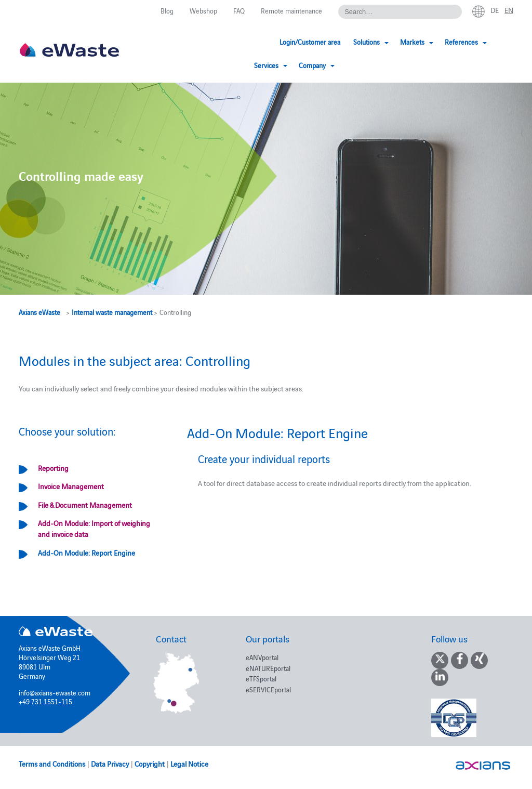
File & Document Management (85, 505)
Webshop (203, 10)
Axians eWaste (39, 312)
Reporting (53, 468)
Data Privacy (110, 764)
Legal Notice (189, 764)
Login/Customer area (234, 42)
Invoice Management (71, 486)
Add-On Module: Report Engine (87, 553)
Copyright (150, 764)
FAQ (239, 10)
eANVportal (262, 657)
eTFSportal (261, 678)
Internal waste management (112, 312)
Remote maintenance (291, 10)
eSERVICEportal (268, 689)
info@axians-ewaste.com (55, 692)
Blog (167, 10)
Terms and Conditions (52, 764)
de (495, 10)
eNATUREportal (268, 668)
